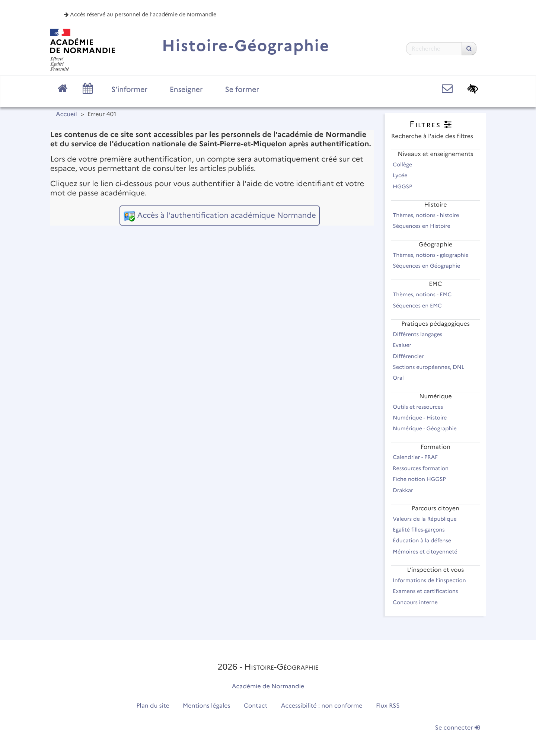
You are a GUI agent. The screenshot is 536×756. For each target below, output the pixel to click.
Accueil (66, 114)
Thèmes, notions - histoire (429, 215)
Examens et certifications (429, 591)
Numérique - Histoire (423, 418)
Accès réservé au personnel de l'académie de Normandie (140, 15)
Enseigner (186, 89)
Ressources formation (424, 468)
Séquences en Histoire (425, 226)
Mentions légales (207, 706)
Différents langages (421, 334)
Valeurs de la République (428, 519)
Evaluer (405, 345)
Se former (242, 89)
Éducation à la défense (425, 540)
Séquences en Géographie (430, 266)
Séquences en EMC (420, 306)
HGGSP (406, 186)
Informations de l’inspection (433, 580)
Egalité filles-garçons (422, 530)
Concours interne (418, 602)
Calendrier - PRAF (418, 457)
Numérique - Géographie (428, 428)
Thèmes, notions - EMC (425, 294)
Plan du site (153, 706)
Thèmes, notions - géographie (434, 255)
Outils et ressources (421, 407)
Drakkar (406, 490)
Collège (406, 165)
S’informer (129, 89)
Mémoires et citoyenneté (428, 552)
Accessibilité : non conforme (322, 706)
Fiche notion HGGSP (422, 479)
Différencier (411, 356)
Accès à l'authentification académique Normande (226, 216)
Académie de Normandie (268, 687)
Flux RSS (388, 706)
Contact (256, 706)
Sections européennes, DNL (432, 367)
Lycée (403, 175)
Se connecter (457, 728)
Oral (401, 378)
